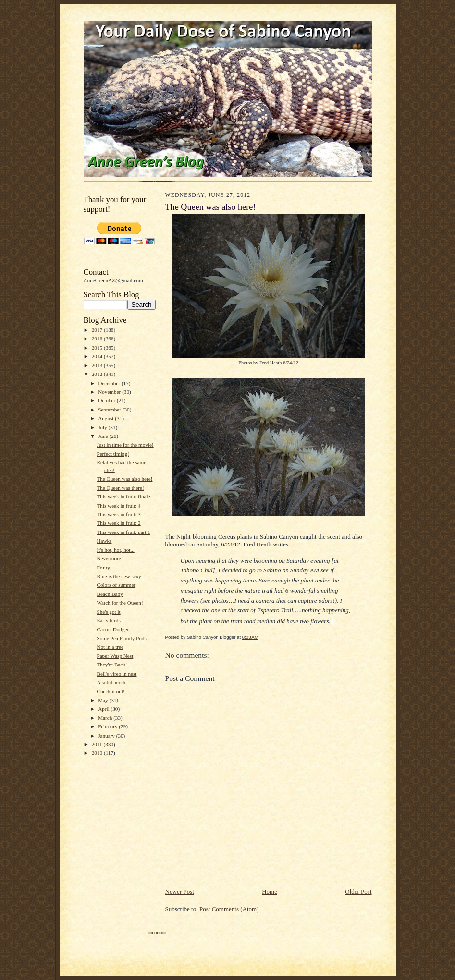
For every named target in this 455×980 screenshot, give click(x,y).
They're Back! (112, 665)
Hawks (104, 541)
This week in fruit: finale (123, 496)
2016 (98, 339)
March (106, 718)
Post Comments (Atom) (229, 909)
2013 (98, 365)
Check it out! (111, 691)
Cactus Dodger (113, 629)
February (108, 726)
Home (270, 891)
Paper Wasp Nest (115, 656)
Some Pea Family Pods (121, 638)
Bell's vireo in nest (117, 674)
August (106, 418)
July (103, 427)
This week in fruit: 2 (118, 523)
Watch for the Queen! (120, 603)
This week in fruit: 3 (118, 514)
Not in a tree (110, 647)
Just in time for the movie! (125, 445)
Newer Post (180, 891)
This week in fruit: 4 (118, 506)
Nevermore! (110, 558)
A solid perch (111, 682)
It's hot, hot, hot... (115, 550)
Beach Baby (110, 594)
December (110, 383)
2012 (98, 374)
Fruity (103, 568)
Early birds (108, 620)
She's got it (108, 612)
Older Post (358, 891)
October (107, 400)
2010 (98, 753)
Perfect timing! (113, 454)
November (110, 392)
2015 (98, 348)
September (110, 410)
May (104, 700)
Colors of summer (116, 585)
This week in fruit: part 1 (123, 532)
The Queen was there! (120, 488)
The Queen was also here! (124, 479)
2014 (98, 356)
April (104, 709)
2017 (98, 330)
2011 (98, 744)
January (107, 736)
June (104, 436)
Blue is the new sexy (119, 576)
